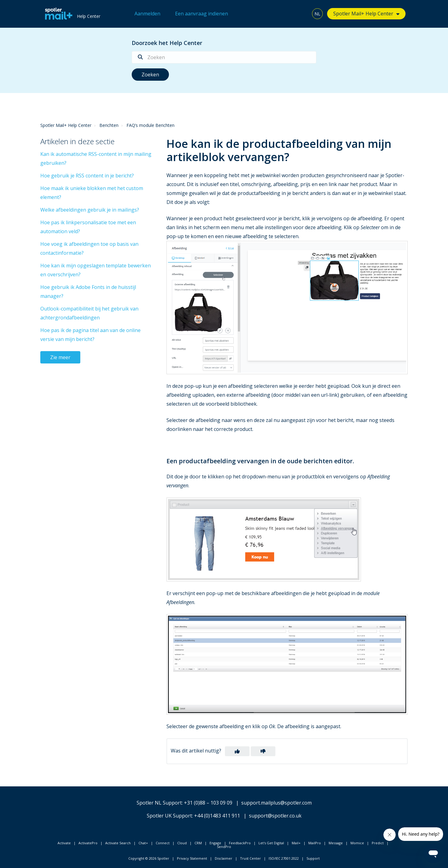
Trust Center (250, 858)
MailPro (315, 843)
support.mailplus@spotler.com (276, 803)
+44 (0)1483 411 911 (217, 816)
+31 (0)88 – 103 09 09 (208, 803)
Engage (215, 843)
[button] (237, 751)
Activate (64, 843)
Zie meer (60, 357)
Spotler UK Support (169, 816)
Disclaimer (224, 858)
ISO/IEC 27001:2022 (284, 858)
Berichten (109, 125)
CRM (198, 843)
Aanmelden (147, 14)
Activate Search (118, 843)
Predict (378, 843)
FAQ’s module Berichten (150, 125)
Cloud (182, 843)
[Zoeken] (224, 57)
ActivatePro (88, 843)
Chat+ (143, 843)
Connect (163, 843)
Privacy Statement (192, 858)
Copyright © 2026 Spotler (149, 858)
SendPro (224, 847)
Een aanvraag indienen (202, 14)
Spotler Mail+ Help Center (363, 14)
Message (336, 843)
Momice (357, 843)
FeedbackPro (240, 843)
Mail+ (296, 843)
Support (313, 858)
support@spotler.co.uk (275, 816)
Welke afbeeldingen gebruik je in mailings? (90, 210)
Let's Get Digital (271, 843)
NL (317, 14)
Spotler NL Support (159, 803)
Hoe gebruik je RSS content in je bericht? (87, 176)
